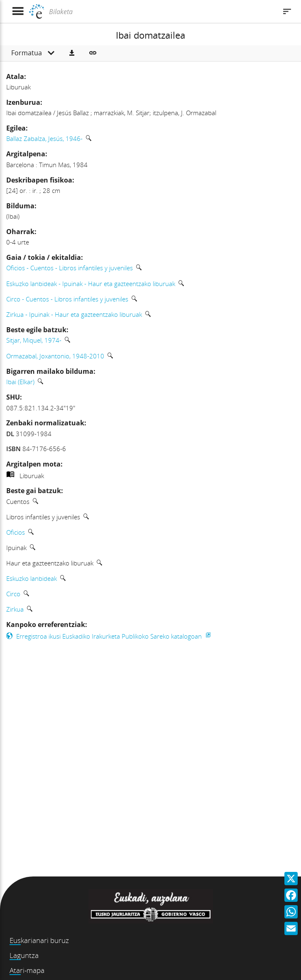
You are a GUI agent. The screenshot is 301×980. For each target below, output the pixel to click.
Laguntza (24, 955)
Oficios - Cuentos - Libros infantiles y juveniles (70, 268)
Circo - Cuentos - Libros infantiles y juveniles (67, 299)
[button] (72, 53)
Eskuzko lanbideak (32, 578)
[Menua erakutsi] (18, 11)
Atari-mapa (27, 970)
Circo (13, 594)
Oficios (16, 532)
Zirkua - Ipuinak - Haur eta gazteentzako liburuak (74, 314)
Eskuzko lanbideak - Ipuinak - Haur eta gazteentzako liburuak (91, 284)
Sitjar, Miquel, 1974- (34, 340)
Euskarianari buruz (39, 940)
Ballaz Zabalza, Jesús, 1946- (44, 138)
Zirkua (15, 609)
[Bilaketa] (162, 12)
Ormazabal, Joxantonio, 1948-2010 (55, 356)
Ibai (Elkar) (20, 382)
